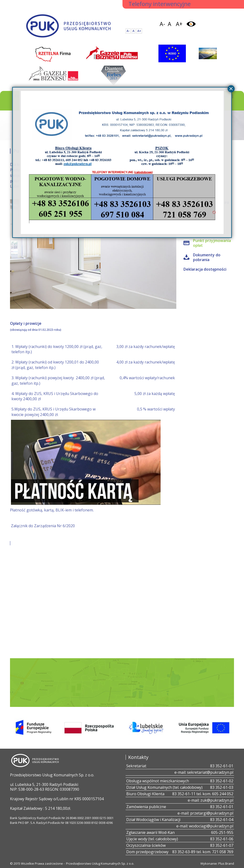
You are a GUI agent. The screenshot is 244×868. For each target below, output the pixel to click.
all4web (214, 213)
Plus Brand (226, 863)
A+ (179, 24)
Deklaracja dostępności (205, 269)
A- (162, 24)
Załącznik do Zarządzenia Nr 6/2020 (43, 526)
